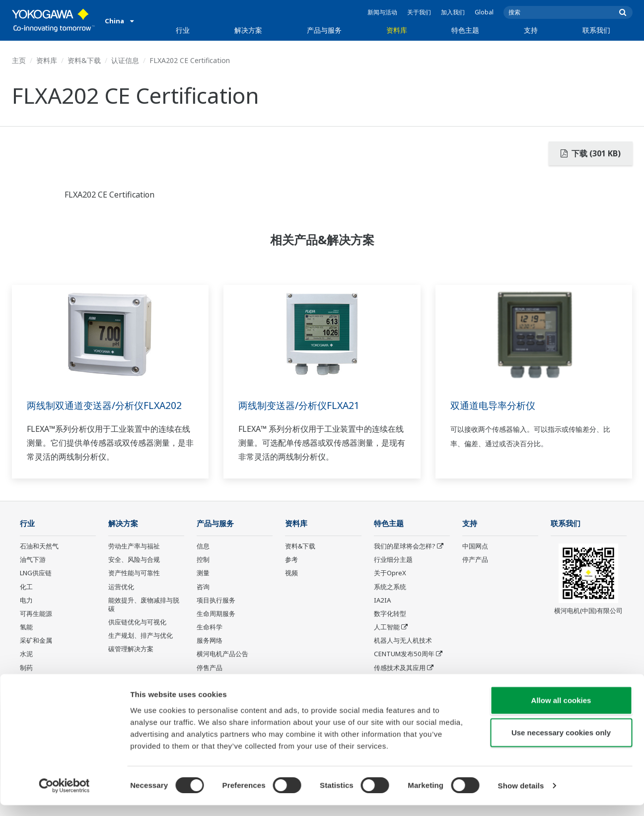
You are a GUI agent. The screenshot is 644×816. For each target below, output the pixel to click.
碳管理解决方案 (131, 649)
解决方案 (248, 30)
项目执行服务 (216, 601)
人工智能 (387, 627)
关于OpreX (390, 573)
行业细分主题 (393, 560)
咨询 (203, 587)
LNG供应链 (36, 573)
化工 (26, 587)
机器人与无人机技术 (403, 641)
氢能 (26, 627)
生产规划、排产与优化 (141, 636)
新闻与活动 (382, 12)
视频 (291, 573)
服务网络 (210, 641)
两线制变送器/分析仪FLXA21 (302, 405)
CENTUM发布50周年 (404, 654)
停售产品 (210, 668)
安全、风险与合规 (134, 560)
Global (484, 12)
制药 (26, 668)
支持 (531, 30)
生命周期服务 (216, 614)
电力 (26, 601)
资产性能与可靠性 (134, 573)
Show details (521, 796)
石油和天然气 (39, 546)
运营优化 (121, 587)
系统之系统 (390, 587)
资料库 (397, 30)
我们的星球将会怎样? (405, 546)
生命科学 (210, 627)
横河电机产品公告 (222, 654)
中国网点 (475, 546)
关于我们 (419, 12)
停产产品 (475, 560)
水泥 (26, 654)
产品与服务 (324, 30)
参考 (291, 560)
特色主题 (465, 30)
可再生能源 (36, 614)
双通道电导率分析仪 (495, 405)
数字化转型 (390, 614)
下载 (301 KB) (591, 153)
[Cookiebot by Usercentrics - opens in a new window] (64, 797)
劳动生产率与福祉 (134, 546)
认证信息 (125, 60)
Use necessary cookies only (561, 743)
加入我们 (453, 12)
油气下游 (33, 560)
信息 (203, 546)
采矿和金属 (36, 641)
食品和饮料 (36, 681)
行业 (183, 30)
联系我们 (596, 30)
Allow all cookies (561, 711)
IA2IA (382, 601)
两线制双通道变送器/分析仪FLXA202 (108, 405)
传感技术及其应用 (400, 668)
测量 (203, 573)
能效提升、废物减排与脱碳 (144, 605)
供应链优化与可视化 (137, 622)
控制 (203, 560)
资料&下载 (84, 60)
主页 (19, 60)
